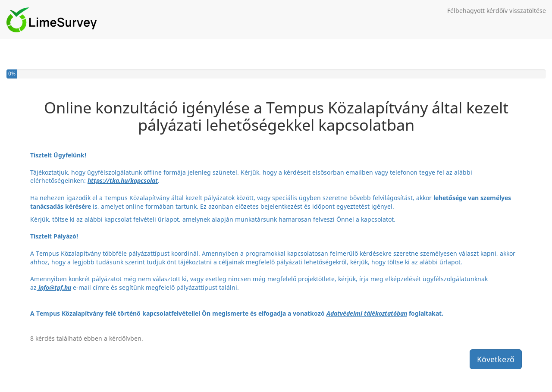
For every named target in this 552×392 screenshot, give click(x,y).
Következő (496, 359)
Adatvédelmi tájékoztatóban (367, 313)
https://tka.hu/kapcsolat (123, 180)
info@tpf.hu (55, 287)
